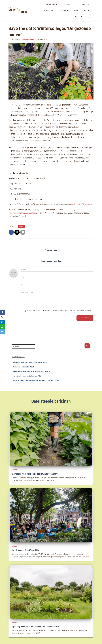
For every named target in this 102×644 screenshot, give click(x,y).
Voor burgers (68, 4)
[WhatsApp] (2, 327)
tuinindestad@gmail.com (82, 204)
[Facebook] (2, 313)
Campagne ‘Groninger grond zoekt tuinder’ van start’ (31, 362)
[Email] (2, 331)
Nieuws (76, 10)
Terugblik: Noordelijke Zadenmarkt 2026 (27, 376)
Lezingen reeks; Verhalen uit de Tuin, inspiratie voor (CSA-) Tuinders (37, 381)
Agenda (87, 10)
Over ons (78, 17)
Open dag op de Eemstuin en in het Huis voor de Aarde (32, 371)
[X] (2, 317)
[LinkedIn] (2, 322)
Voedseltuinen (51, 4)
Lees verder (85, 557)
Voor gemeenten (47, 10)
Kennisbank (63, 10)
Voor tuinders (85, 4)
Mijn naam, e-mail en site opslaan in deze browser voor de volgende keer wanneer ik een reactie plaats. (58, 311)
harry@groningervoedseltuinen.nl (22, 213)
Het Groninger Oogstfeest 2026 (24, 367)
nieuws (21, 226)
